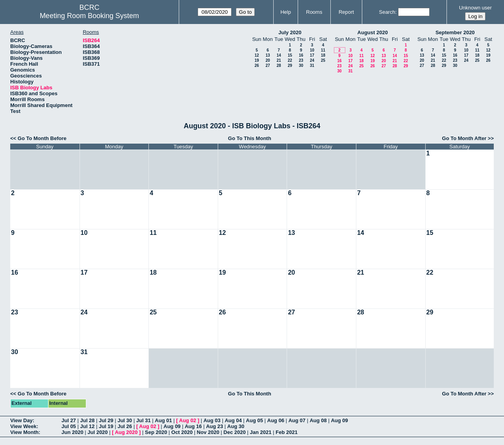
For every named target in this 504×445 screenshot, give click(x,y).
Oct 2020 (182, 432)
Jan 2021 (261, 432)
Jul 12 (87, 426)
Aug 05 (255, 420)
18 (323, 55)
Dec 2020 (235, 432)
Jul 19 (106, 426)
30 (301, 66)
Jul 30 (125, 420)
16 (301, 55)
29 (290, 66)
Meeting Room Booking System (89, 16)
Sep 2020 (156, 432)
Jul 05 (69, 426)
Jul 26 (125, 426)
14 (279, 55)
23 (301, 60)
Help (286, 12)
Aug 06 (276, 420)
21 (279, 60)
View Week (23, 426)
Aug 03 (212, 420)
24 (312, 60)
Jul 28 (87, 420)
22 (290, 60)
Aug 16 (193, 426)
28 (279, 66)
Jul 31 (144, 420)
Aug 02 (188, 420)
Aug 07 (297, 420)
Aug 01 (163, 420)
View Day (21, 420)
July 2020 (290, 32)
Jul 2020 (97, 432)
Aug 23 (214, 426)
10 (312, 50)
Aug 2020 (126, 432)
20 (268, 60)
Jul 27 (69, 420)
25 (323, 60)
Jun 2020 (72, 432)
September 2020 (455, 32)
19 (257, 60)
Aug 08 (318, 420)
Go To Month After (464, 138)
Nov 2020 (208, 432)
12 (257, 55)
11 (323, 50)
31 (312, 66)
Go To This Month (250, 138)
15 (290, 55)
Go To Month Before (42, 138)
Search (387, 12)
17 (312, 55)
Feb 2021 (287, 432)
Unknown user (475, 8)
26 (257, 66)
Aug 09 (339, 420)
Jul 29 (106, 420)
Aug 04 (233, 420)
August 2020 (373, 32)
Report (346, 12)
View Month (24, 432)
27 (268, 66)
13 (268, 55)
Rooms (314, 12)
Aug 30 (236, 426)
